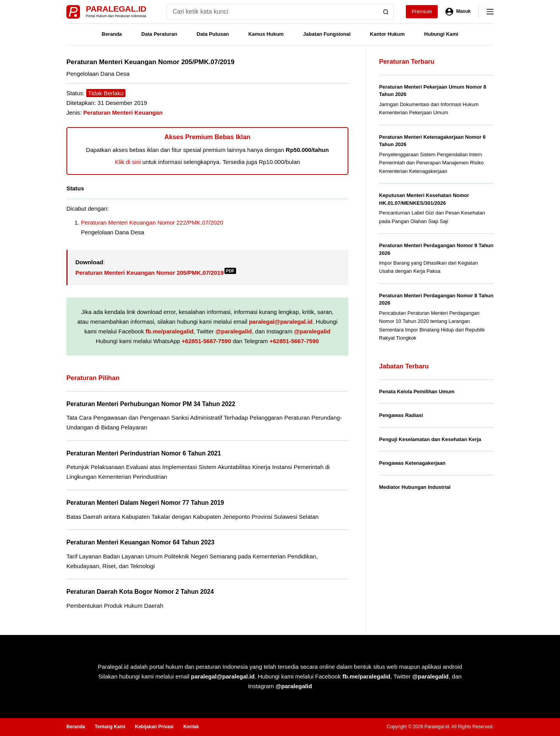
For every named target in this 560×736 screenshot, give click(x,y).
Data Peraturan (159, 34)
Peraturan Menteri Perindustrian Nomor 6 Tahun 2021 (144, 453)
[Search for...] (272, 12)
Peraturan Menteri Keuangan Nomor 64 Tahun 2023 (140, 542)
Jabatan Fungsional (327, 34)
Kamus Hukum (266, 34)
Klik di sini (128, 162)
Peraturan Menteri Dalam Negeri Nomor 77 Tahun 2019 (145, 503)
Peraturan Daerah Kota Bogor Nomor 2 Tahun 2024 (140, 592)
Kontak (191, 727)
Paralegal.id (116, 9)
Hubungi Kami (441, 34)
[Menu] (490, 12)
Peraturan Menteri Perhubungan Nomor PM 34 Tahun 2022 (151, 404)
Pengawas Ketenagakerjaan (412, 463)
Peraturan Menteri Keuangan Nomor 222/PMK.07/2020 (152, 222)
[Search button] (386, 12)
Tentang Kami (110, 727)
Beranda (112, 34)
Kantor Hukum (388, 34)
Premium (422, 11)
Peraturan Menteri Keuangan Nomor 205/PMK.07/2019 (156, 273)
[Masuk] (458, 12)
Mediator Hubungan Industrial (415, 487)
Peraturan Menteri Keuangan (123, 112)
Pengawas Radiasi (401, 415)
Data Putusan (213, 34)
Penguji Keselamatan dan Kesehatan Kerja (430, 439)
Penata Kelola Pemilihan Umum (417, 392)
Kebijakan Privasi (154, 727)
